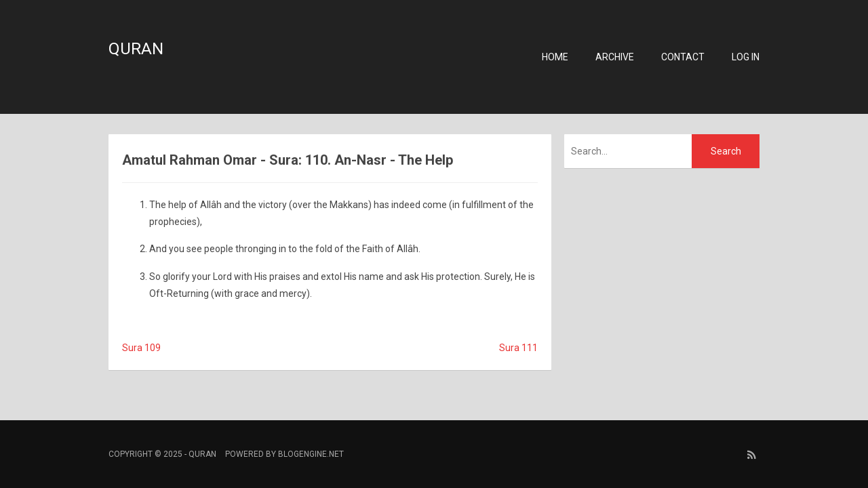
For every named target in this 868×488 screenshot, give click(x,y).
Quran (136, 49)
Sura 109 (141, 348)
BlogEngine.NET (311, 454)
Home (555, 57)
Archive (615, 57)
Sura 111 (518, 348)
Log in (746, 57)
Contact (683, 57)
